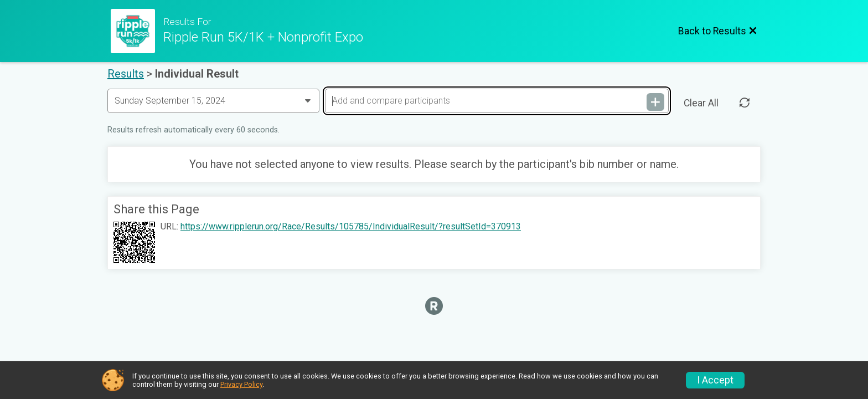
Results (126, 74)
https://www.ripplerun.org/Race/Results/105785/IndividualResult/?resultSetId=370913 (351, 227)
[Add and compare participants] (497, 101)
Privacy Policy (241, 384)
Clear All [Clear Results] (701, 103)
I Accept (715, 380)
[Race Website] (137, 31)
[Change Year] (213, 101)
